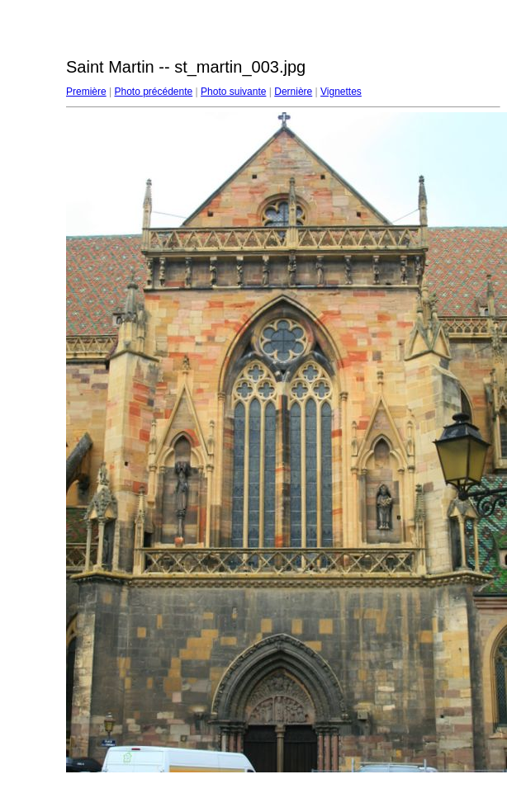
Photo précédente (153, 92)
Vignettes (341, 92)
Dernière (293, 92)
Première (86, 92)
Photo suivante (233, 92)
